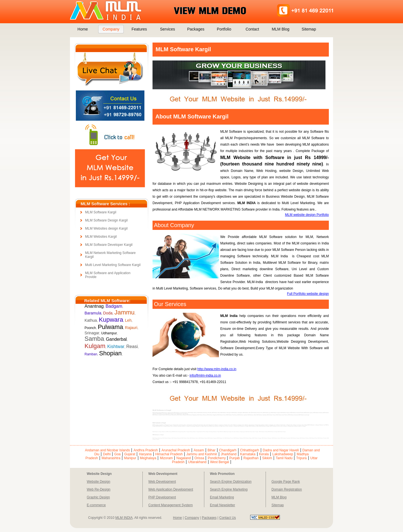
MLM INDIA (124, 518)
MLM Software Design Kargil (106, 220)
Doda (108, 313)
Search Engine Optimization (231, 482)
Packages (196, 29)
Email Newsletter (222, 505)
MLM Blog (281, 29)
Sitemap (309, 29)
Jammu (125, 312)
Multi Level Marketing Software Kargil (113, 265)
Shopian (110, 353)
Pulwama (110, 327)
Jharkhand (229, 454)
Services (168, 29)
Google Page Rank (286, 482)
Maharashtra (111, 458)
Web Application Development (171, 489)
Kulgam (95, 346)
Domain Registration (287, 489)
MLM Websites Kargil (101, 237)
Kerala (264, 454)
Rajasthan (251, 458)
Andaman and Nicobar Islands (107, 450)
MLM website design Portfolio (307, 215)
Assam (199, 450)
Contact (252, 29)
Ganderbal (116, 339)
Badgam (114, 306)
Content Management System (171, 505)
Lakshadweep (283, 454)
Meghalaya (148, 458)
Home (83, 29)
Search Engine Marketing (229, 489)
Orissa (199, 458)
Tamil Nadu (284, 458)
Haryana (145, 454)
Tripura (301, 458)
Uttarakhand (197, 462)
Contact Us (227, 518)
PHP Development (162, 497)
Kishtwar (116, 347)
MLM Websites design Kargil (106, 228)
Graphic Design (98, 497)
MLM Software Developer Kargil (109, 245)
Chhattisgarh (250, 450)
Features (139, 29)
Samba (94, 339)
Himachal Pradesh (169, 454)
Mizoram (166, 458)
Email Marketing (222, 497)
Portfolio (224, 29)
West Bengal (220, 462)
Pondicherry (217, 458)
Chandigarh (228, 450)
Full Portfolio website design (308, 294)
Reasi (132, 347)
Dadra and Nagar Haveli (281, 450)
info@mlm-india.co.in (205, 375)
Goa (117, 454)
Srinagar (92, 333)
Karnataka (248, 454)
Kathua (91, 320)
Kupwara (111, 320)
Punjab (234, 458)
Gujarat (130, 454)
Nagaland (183, 458)
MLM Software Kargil (101, 212)
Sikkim (267, 458)
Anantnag (94, 306)
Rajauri (131, 328)
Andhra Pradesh (146, 450)
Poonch (90, 328)
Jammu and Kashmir (202, 454)
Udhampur (109, 333)
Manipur (130, 458)
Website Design (99, 482)
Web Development (162, 482)
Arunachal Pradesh (176, 450)
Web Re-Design (99, 489)
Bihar (212, 450)
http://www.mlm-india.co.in (217, 369)
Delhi (107, 454)
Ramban (91, 354)
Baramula (93, 313)
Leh (128, 320)
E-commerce (96, 505)
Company (111, 29)
